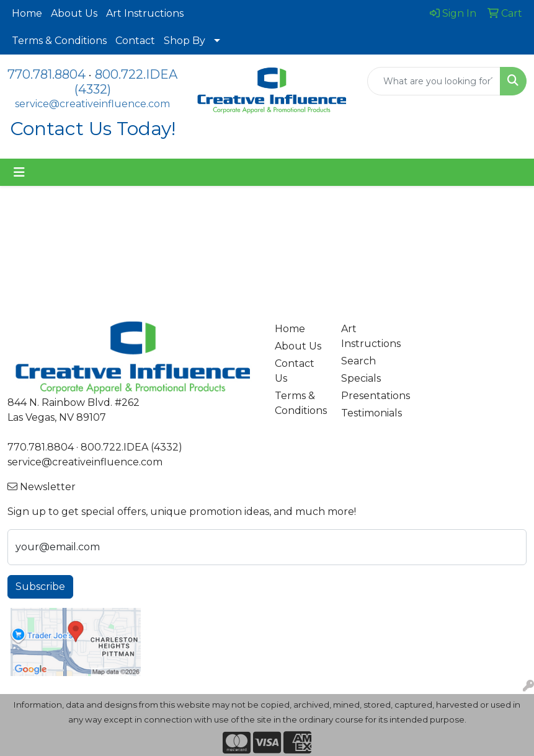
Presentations (367, 396)
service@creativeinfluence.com (92, 104)
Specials (361, 378)
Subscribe (40, 587)
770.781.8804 (47, 74)
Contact (135, 41)
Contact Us (295, 371)
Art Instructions (145, 13)
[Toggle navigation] (19, 172)
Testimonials (367, 413)
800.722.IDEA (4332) (131, 447)
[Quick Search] (434, 81)
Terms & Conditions (59, 41)
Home (27, 13)
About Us (74, 13)
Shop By (185, 41)
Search (358, 361)
